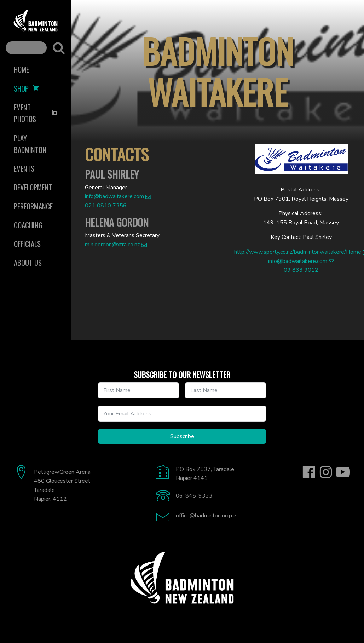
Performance (33, 206)
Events (24, 168)
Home (21, 69)
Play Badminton (30, 144)
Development (33, 187)
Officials (27, 244)
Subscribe (182, 436)
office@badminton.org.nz (206, 516)
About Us (28, 262)
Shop (27, 88)
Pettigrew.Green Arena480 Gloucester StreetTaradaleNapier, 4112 (62, 486)
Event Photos (36, 113)
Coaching (28, 225)
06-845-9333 (194, 496)
